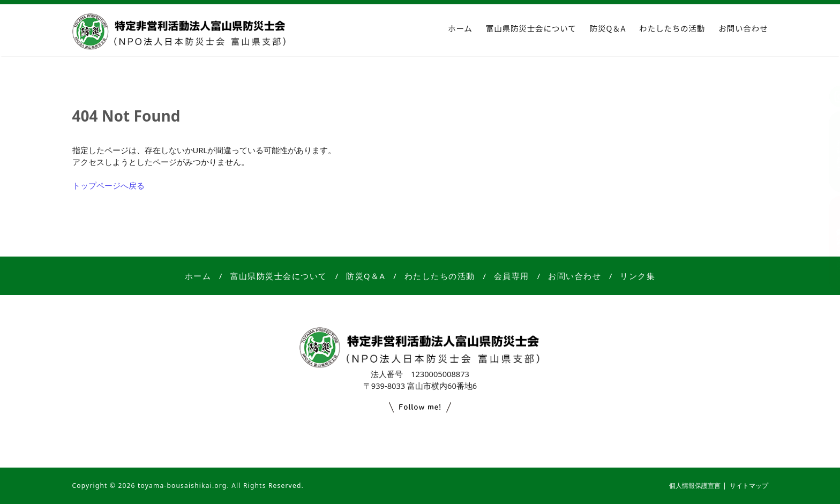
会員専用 (512, 276)
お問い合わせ (743, 28)
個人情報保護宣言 (695, 486)
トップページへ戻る (108, 185)
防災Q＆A (608, 28)
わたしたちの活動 (672, 28)
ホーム (460, 28)
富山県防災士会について (531, 28)
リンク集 (637, 276)
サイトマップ (749, 486)
